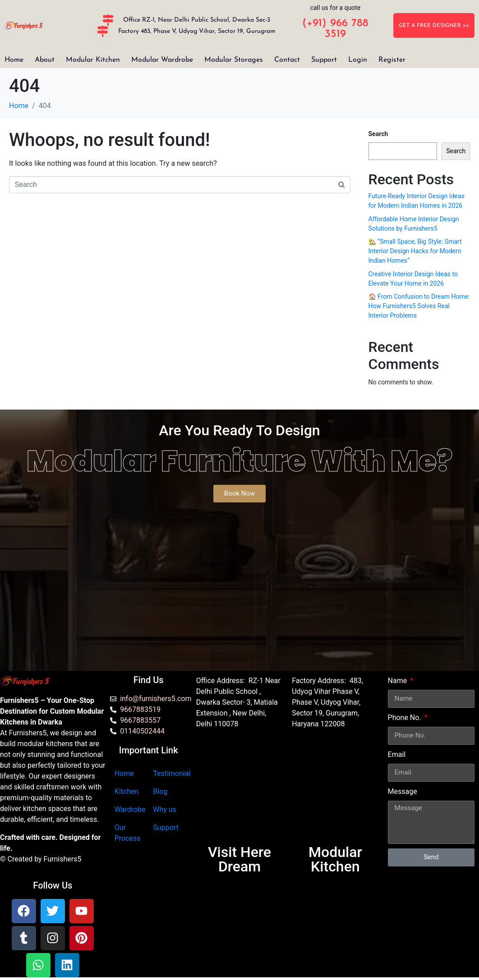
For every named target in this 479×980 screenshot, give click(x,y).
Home (14, 60)
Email (397, 754)
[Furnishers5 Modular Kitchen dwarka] (239, 791)
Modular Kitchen (93, 60)
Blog (160, 791)
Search (378, 134)
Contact (287, 60)
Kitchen (127, 791)
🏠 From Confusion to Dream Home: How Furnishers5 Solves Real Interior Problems (419, 306)
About (45, 60)
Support (324, 60)
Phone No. (405, 718)
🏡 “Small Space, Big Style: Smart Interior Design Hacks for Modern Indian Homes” (415, 251)
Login (358, 60)
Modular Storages (234, 60)
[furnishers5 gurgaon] (335, 791)
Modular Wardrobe (162, 60)
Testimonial (172, 773)
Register (392, 60)
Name (398, 681)
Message (403, 791)
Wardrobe (130, 809)
